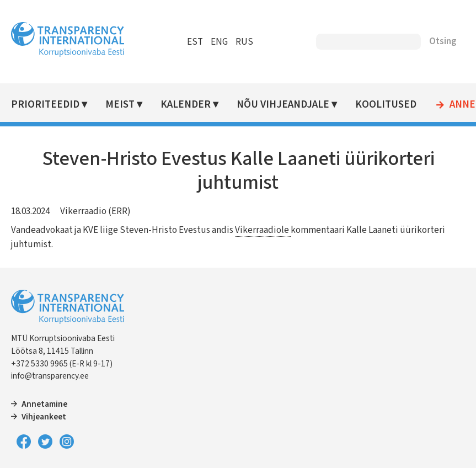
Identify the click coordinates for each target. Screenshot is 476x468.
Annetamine (44, 404)
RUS (244, 42)
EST (195, 42)
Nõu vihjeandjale (283, 105)
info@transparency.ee (50, 376)
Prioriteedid (45, 105)
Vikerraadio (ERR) (95, 211)
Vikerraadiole (263, 230)
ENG (219, 42)
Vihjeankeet (44, 417)
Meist (120, 105)
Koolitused (386, 105)
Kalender (186, 105)
